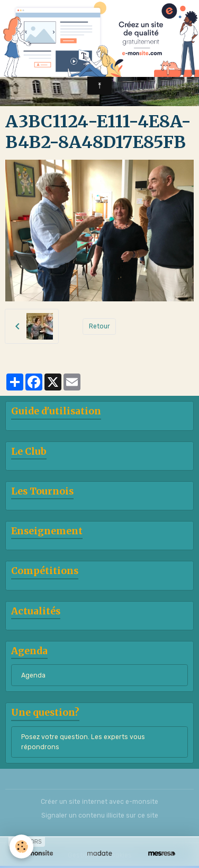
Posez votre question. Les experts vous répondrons (83, 742)
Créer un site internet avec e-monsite (99, 802)
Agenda (33, 675)
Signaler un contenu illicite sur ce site (100, 815)
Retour (99, 326)
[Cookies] (21, 847)
